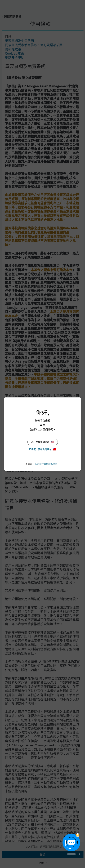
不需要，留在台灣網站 (43, 449)
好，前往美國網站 (43, 442)
